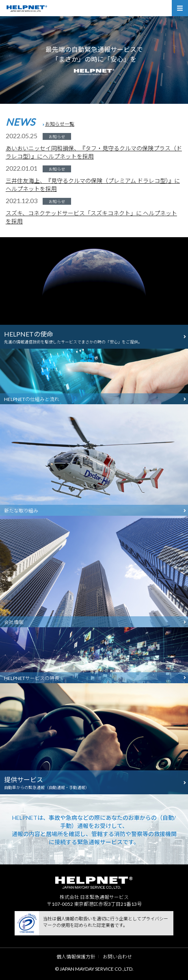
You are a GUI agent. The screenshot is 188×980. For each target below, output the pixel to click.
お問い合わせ (117, 957)
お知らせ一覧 (60, 124)
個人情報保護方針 (76, 957)
